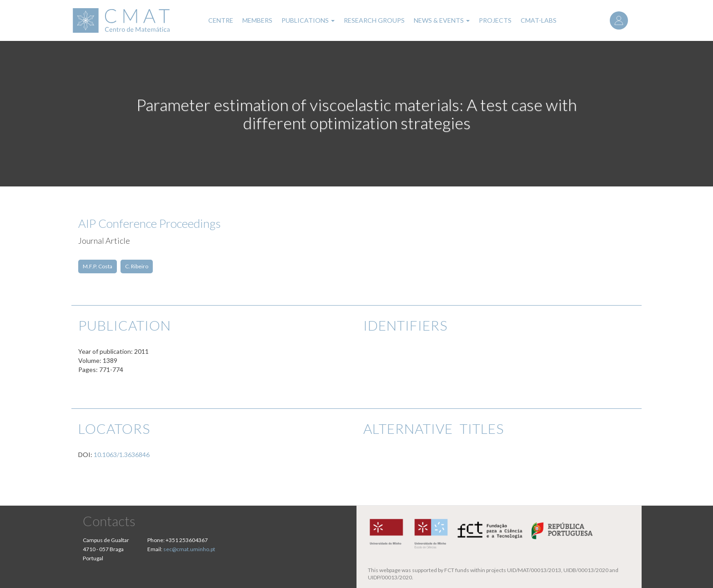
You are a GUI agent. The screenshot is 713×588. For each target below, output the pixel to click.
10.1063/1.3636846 (122, 455)
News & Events (442, 20)
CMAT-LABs (539, 20)
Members (257, 20)
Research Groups (374, 20)
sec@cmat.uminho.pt (189, 549)
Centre (221, 20)
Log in (619, 20)
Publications (308, 20)
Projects (495, 20)
